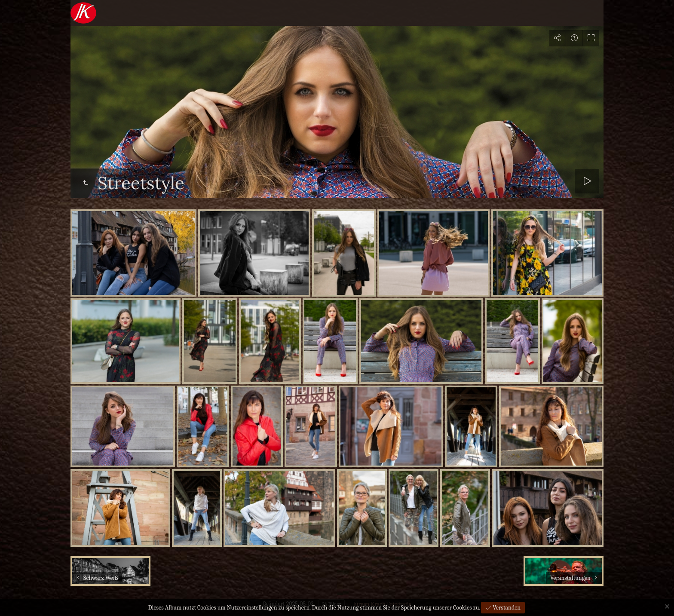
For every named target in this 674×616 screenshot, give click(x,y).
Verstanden (506, 608)
